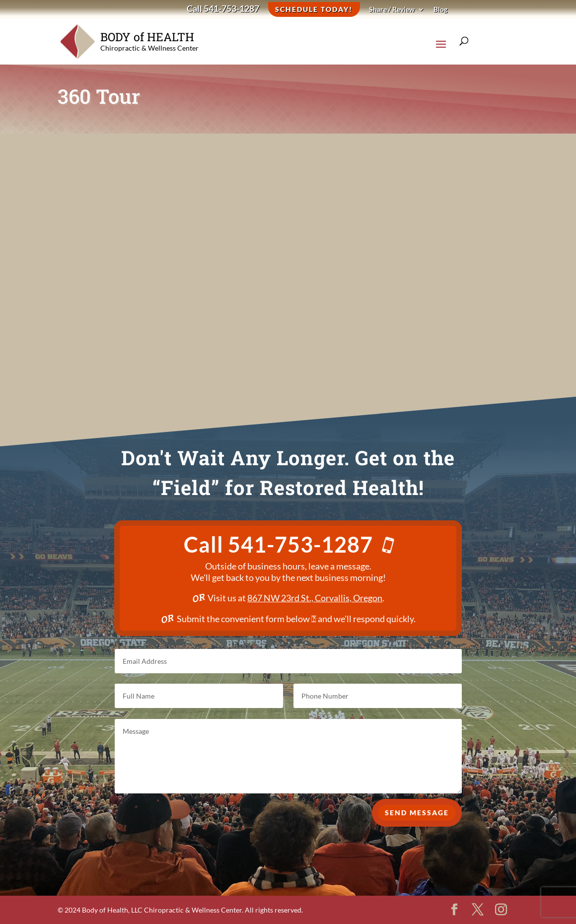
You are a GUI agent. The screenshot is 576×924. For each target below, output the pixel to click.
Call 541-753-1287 (223, 9)
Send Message (417, 828)
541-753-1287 (310, 544)
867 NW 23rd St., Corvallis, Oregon (315, 598)
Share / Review (392, 10)
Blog (440, 10)
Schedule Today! (314, 9)
